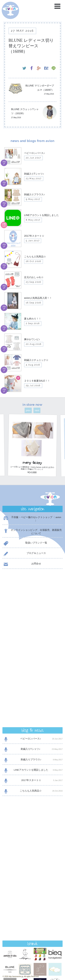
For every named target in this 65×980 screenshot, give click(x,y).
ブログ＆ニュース (24, 554)
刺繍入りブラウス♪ (32, 612)
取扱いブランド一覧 (25, 543)
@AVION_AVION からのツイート (19, 742)
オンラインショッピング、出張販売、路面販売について (32, 532)
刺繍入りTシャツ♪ (32, 602)
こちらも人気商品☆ (32, 644)
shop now (32, 894)
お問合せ (22, 564)
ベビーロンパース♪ (32, 591)
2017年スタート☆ (32, 633)
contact (32, 885)
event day (14, 964)
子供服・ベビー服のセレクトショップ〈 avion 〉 (32, 519)
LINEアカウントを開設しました (32, 623)
